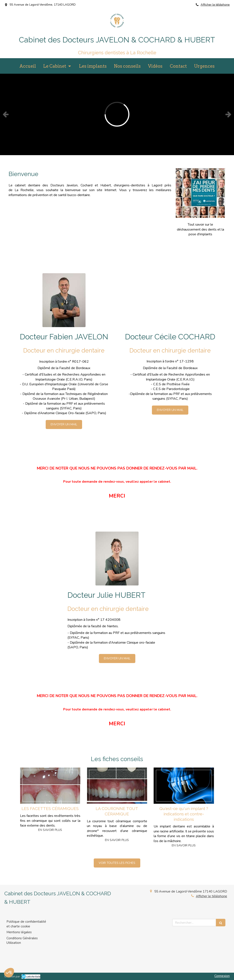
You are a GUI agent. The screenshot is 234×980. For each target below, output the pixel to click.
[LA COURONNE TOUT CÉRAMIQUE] (117, 786)
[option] (117, 114)
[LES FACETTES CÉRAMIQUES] (50, 786)
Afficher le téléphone (215, 5)
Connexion (222, 976)
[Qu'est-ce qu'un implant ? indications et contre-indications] (184, 786)
